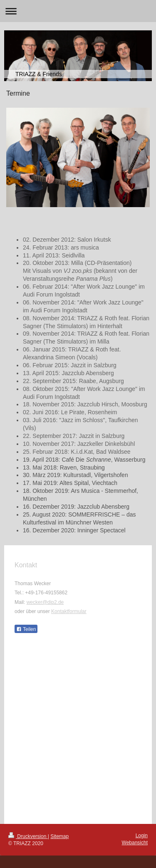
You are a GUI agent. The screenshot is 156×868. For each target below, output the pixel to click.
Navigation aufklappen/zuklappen (78, 11)
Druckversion (28, 836)
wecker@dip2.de (45, 602)
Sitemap (59, 836)
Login (142, 836)
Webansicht (135, 843)
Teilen (26, 629)
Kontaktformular (69, 611)
